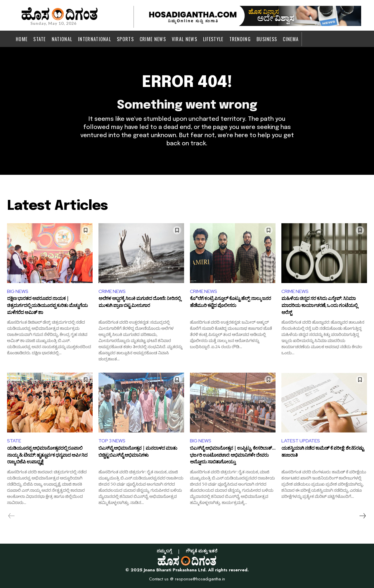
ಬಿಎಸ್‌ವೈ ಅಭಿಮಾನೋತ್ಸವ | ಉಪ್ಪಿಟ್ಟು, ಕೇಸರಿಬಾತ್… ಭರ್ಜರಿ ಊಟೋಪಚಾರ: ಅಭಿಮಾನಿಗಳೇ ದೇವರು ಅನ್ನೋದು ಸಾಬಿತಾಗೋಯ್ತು (233, 456)
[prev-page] (12, 516)
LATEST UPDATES (301, 441)
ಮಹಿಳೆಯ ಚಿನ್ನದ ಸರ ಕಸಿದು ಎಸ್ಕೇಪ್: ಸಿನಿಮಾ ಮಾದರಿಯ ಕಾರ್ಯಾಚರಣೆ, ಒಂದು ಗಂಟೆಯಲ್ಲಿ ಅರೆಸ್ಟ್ (319, 306)
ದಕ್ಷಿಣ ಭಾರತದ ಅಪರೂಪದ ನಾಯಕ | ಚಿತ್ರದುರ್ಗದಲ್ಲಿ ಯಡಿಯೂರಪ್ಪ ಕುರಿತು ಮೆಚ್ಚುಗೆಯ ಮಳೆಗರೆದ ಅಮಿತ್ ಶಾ (47, 306)
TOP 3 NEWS (112, 441)
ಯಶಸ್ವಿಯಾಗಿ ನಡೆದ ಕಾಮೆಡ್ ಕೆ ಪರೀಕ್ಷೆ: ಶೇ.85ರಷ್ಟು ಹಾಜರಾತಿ (323, 453)
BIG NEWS (18, 291)
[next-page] (362, 516)
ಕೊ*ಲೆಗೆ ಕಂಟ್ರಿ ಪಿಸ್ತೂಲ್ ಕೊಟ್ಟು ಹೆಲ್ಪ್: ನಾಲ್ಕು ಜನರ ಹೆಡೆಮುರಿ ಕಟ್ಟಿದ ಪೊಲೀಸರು (230, 303)
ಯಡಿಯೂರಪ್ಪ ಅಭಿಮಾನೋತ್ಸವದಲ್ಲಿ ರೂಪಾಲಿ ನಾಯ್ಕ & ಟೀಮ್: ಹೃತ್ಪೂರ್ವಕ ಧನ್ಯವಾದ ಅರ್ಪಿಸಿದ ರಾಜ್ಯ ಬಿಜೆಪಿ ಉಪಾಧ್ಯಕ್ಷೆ (47, 456)
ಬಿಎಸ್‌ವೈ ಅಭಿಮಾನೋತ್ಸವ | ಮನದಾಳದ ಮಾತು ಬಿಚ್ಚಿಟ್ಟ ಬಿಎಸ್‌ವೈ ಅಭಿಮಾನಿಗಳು (138, 453)
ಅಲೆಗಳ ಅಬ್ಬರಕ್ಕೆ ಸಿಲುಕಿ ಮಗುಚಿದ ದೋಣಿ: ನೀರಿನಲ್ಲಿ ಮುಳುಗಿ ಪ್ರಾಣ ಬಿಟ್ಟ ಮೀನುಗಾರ (140, 303)
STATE (14, 441)
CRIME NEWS (112, 291)
